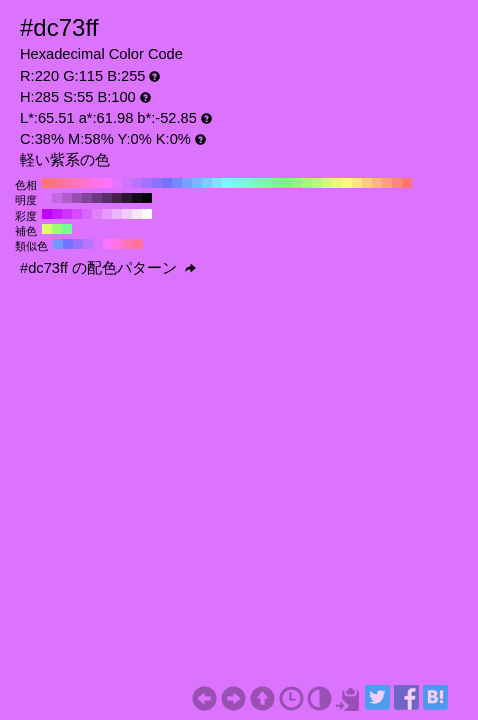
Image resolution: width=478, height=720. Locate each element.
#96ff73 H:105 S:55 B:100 (57, 229)
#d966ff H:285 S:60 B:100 (87, 214)
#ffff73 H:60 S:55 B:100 (347, 183)
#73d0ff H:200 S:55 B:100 (207, 183)
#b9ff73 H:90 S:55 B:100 (317, 183)
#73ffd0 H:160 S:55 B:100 (247, 183)
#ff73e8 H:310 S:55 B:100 (97, 183)
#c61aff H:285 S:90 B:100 (57, 214)
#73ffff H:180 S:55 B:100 (227, 183)
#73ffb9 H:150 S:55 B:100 (257, 183)
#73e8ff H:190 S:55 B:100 (217, 183)
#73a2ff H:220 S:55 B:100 (187, 183)
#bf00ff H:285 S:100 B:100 (47, 214)
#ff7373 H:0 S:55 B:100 (407, 183)
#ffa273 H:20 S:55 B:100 (387, 183)
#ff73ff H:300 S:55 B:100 (107, 183)
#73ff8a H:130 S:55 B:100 (277, 183)
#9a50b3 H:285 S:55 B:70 (77, 198)
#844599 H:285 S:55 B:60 (87, 198)
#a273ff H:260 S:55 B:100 (147, 183)
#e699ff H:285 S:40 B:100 (107, 214)
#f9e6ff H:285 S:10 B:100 (137, 214)
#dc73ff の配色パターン (108, 268)
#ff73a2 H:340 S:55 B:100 (67, 183)
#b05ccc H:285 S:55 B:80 (67, 198)
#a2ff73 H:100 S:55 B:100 (307, 183)
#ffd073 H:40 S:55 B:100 (367, 183)
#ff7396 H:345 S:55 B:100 (138, 244)
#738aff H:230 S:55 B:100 (177, 183)
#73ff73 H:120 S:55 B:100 (287, 183)
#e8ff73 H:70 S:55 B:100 (337, 183)
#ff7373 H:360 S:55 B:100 (47, 183)
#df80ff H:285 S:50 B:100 (97, 214)
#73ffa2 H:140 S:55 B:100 (267, 183)
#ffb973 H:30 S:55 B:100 (377, 183)
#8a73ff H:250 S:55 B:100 (157, 183)
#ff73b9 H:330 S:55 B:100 (77, 183)
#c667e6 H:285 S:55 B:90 (57, 198)
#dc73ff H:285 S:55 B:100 (47, 198)
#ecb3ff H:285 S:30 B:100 (117, 214)
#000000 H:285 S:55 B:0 (147, 198)
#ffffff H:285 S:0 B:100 (147, 214)
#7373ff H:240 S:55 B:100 (167, 183)
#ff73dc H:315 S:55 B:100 (118, 244)
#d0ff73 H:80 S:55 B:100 (327, 183)
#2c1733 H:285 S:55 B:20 (127, 198)
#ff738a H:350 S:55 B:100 (57, 183)
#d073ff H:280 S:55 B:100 (127, 183)
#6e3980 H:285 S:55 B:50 (97, 198)
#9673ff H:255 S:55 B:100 (78, 244)
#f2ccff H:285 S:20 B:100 (127, 214)
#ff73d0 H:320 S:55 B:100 (87, 183)
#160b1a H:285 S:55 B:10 (137, 198)
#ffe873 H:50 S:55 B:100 (357, 183)
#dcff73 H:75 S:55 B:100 (47, 229)
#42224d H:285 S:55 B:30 (117, 198)
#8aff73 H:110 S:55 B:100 (297, 183)
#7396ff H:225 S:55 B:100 (58, 244)
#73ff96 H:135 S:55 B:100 (67, 229)
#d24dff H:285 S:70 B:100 (77, 214)
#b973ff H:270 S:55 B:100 (137, 183)
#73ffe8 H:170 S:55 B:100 (237, 183)
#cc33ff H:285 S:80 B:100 (67, 214)
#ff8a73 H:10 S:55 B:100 (397, 183)
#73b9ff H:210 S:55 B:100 (197, 183)
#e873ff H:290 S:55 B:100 (117, 183)
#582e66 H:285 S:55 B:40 (107, 198)
